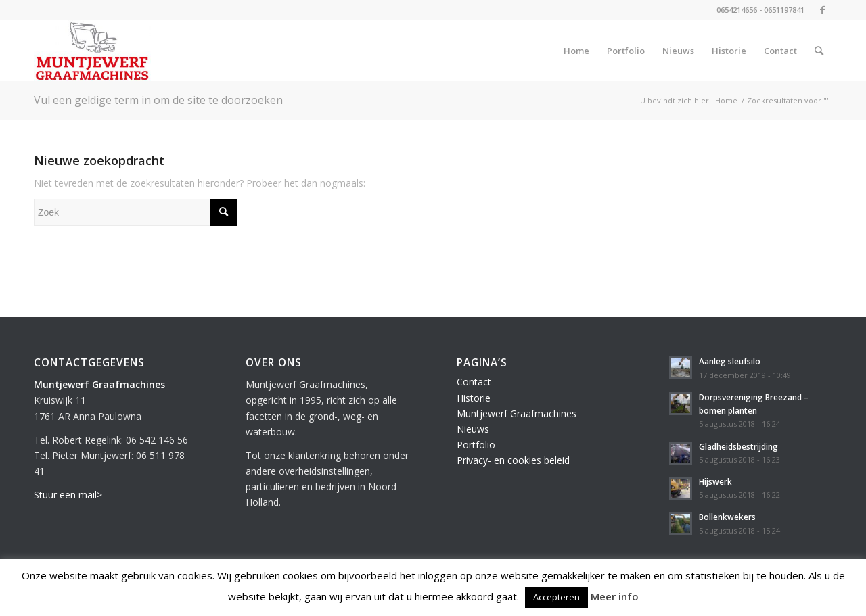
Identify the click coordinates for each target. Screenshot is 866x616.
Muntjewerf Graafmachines (517, 413)
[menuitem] (576, 51)
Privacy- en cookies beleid (513, 460)
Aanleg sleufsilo (730, 361)
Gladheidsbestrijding (738, 446)
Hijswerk (715, 481)
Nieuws (473, 429)
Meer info (615, 596)
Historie (474, 398)
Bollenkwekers (727, 517)
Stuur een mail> (68, 495)
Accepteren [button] (556, 597)
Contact (474, 382)
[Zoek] (819, 51)
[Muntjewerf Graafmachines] (92, 51)
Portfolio (476, 445)
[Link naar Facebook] (822, 10)
